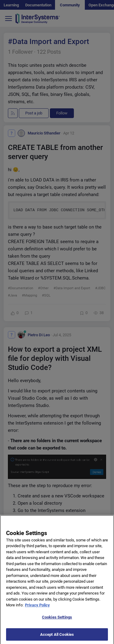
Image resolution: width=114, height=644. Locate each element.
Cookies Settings (57, 620)
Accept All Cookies (57, 637)
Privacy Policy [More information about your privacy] (37, 607)
